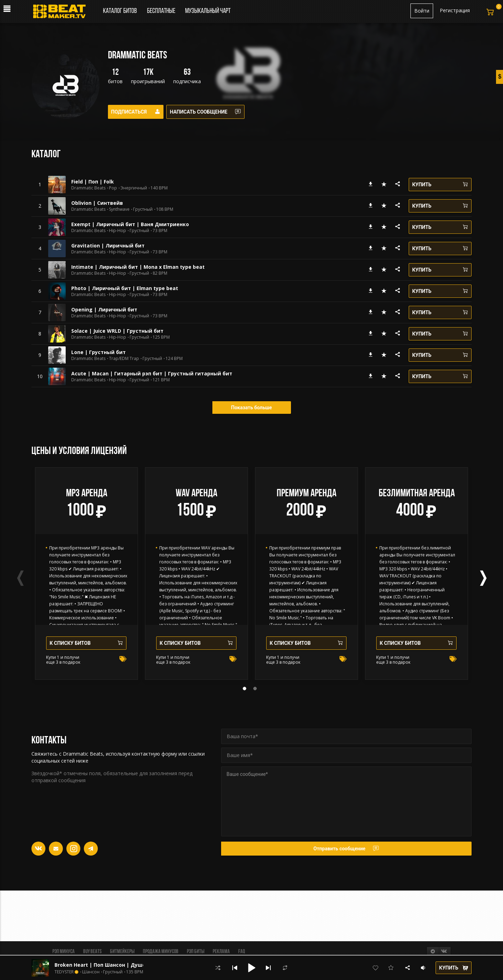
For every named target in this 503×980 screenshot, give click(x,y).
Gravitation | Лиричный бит (108, 246)
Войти (422, 11)
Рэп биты (196, 952)
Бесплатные (162, 11)
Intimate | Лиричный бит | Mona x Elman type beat (138, 267)
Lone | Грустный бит (99, 352)
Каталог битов (120, 11)
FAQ (242, 952)
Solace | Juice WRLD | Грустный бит (117, 331)
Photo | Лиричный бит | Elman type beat (125, 288)
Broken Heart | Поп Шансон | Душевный (107, 965)
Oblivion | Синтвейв (97, 203)
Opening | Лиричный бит (104, 309)
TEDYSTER (64, 972)
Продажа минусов (161, 952)
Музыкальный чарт (208, 11)
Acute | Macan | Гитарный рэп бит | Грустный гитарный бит (152, 373)
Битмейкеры (122, 952)
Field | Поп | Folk (93, 182)
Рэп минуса (64, 952)
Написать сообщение (210, 112)
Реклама (221, 952)
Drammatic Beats (88, 188)
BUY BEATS (92, 952)
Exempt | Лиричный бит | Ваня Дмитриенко (130, 224)
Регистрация (455, 10)
